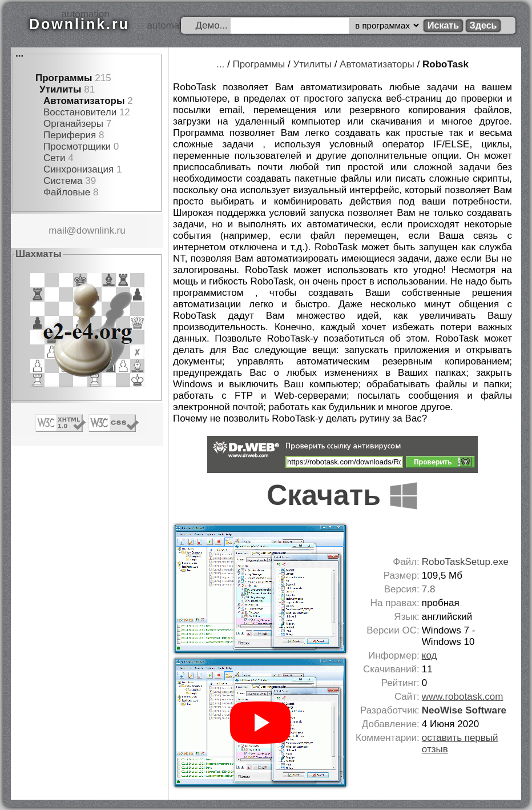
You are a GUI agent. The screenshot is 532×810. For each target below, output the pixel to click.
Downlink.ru (79, 24)
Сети (54, 158)
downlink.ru (101, 230)
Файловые (67, 192)
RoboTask (446, 64)
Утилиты (60, 89)
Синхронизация (78, 169)
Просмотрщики (77, 147)
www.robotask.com (463, 697)
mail (57, 230)
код (430, 655)
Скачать (342, 495)
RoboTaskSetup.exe (465, 562)
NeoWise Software (464, 710)
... (19, 53)
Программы (64, 78)
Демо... (212, 25)
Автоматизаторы (84, 101)
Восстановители (80, 112)
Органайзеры (73, 124)
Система (63, 181)
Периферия (70, 135)
